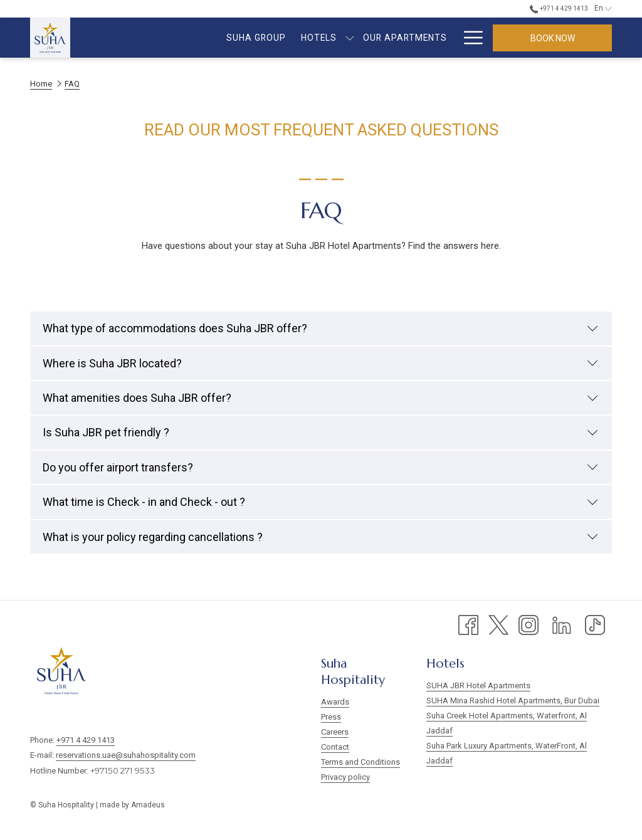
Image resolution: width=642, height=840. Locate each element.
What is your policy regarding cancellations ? (320, 537)
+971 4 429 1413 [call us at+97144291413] (559, 8)
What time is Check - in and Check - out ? (320, 502)
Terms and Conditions (360, 762)
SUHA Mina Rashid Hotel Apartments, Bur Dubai (513, 701)
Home (41, 84)
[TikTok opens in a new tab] (595, 624)
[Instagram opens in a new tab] (529, 624)
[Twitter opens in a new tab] (498, 624)
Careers (335, 732)
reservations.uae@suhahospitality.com (126, 755)
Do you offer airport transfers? (320, 467)
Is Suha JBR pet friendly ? (320, 432)
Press (331, 717)
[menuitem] (149, 38)
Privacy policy (345, 777)
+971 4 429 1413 (86, 740)
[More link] (469, 38)
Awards (335, 702)
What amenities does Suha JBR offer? (320, 398)
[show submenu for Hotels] (243, 38)
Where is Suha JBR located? (320, 363)
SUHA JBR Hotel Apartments (478, 685)
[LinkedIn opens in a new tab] (562, 624)
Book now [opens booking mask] (553, 38)
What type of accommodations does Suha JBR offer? (320, 328)
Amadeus (148, 805)
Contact (335, 747)
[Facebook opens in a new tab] (468, 624)
